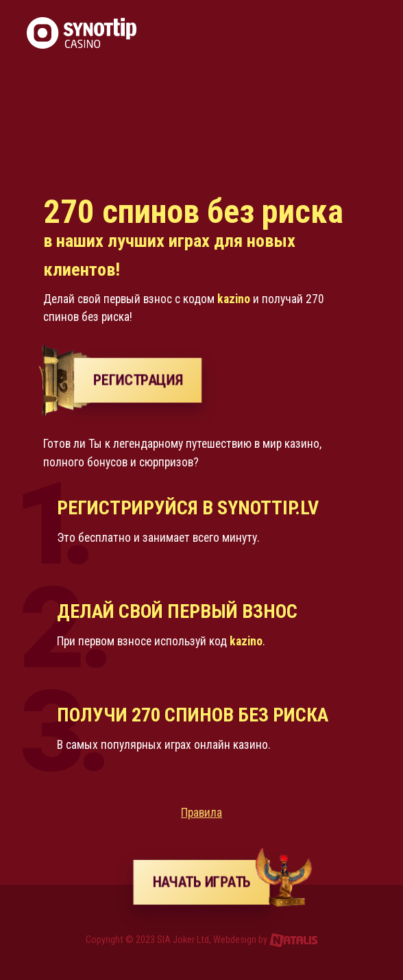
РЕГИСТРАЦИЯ (137, 380)
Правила (201, 813)
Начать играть (211, 882)
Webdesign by (266, 940)
